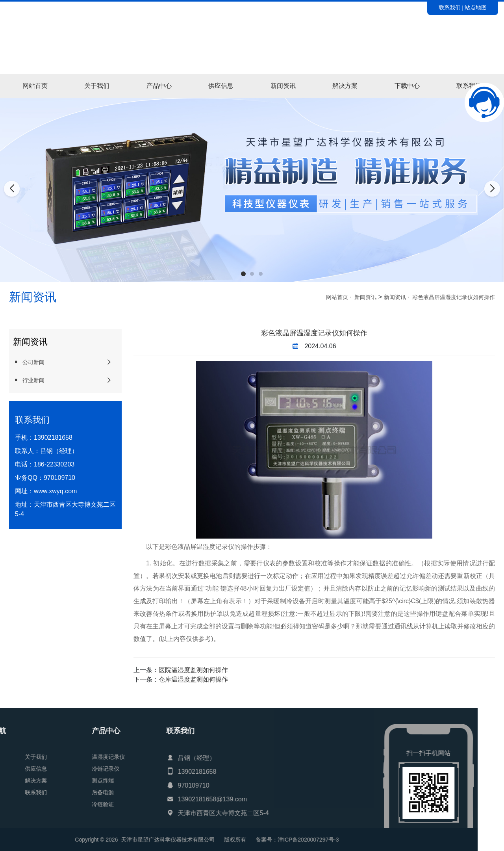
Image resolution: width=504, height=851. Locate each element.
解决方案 (345, 86)
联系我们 (450, 7)
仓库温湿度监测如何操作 (193, 679)
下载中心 (407, 86)
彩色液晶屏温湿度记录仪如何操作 (454, 297)
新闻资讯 (283, 86)
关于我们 (97, 86)
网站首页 (35, 86)
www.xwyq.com (55, 491)
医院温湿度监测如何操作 (193, 670)
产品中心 (159, 86)
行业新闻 (29, 380)
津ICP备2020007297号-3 (89, 840)
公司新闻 (29, 362)
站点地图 (476, 7)
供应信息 (221, 86)
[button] (243, 274)
